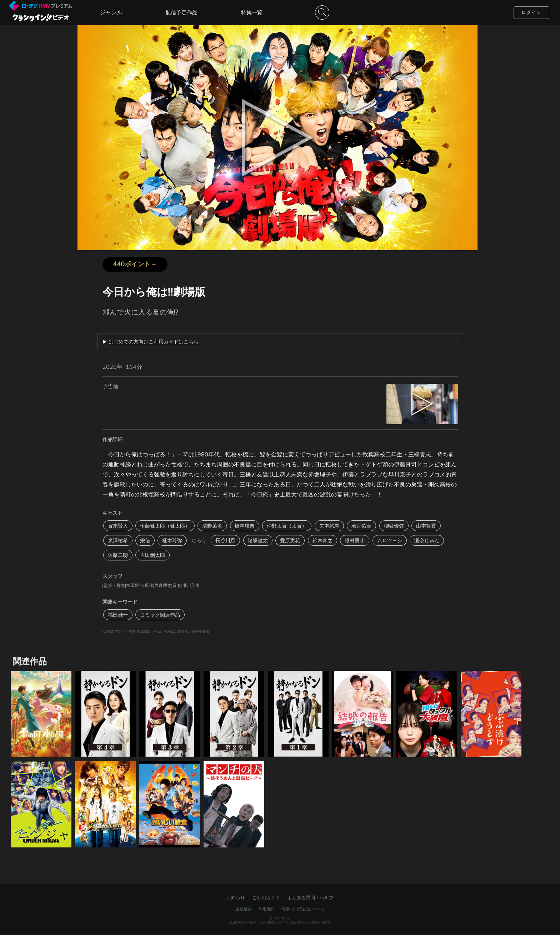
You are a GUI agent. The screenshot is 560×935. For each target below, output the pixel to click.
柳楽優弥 (394, 526)
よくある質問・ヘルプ (310, 898)
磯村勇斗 (355, 540)
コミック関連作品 (160, 615)
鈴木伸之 (322, 540)
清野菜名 (212, 526)
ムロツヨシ (390, 540)
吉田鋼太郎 (152, 555)
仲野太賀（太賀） (287, 526)
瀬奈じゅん (427, 540)
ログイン (531, 12)
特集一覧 (252, 12)
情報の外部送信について (303, 909)
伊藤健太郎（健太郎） (165, 526)
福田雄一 (118, 615)
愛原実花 (290, 540)
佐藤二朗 (118, 555)
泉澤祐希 (118, 540)
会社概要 (244, 909)
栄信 (145, 540)
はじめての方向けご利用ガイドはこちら (154, 342)
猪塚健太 (258, 540)
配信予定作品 (181, 12)
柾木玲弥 (172, 540)
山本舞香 (426, 526)
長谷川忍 (225, 540)
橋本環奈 (245, 526)
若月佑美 (361, 526)
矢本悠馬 (329, 526)
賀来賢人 (118, 526)
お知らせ (236, 898)
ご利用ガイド (266, 898)
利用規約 (266, 909)
